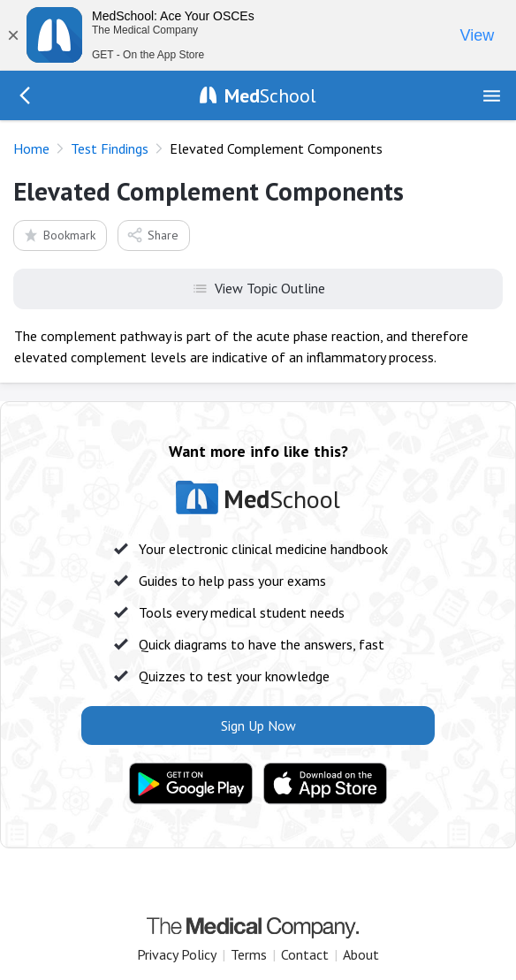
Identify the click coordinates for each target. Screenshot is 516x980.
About (361, 954)
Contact (305, 954)
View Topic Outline (258, 287)
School (270, 95)
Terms (249, 954)
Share (152, 235)
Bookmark (59, 235)
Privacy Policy (177, 954)
